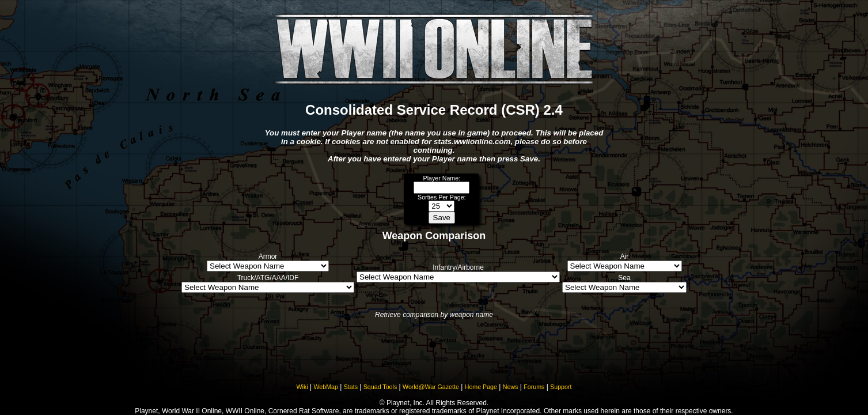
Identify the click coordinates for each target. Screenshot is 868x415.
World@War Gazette (431, 387)
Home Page (481, 387)
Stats (351, 387)
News (511, 387)
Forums (534, 387)
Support (561, 387)
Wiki (302, 387)
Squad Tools (380, 387)
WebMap (325, 387)
